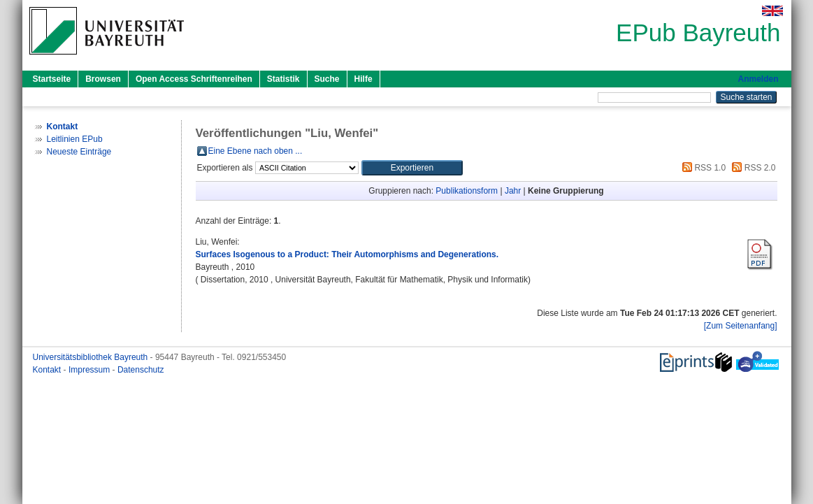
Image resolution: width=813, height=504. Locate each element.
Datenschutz (141, 370)
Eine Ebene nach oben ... (256, 151)
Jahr (513, 191)
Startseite (52, 79)
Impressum (91, 370)
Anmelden (758, 79)
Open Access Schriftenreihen (194, 79)
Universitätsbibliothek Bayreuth (92, 357)
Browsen (103, 79)
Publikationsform (467, 191)
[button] (412, 168)
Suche (327, 79)
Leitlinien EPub (75, 139)
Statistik (283, 79)
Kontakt (48, 370)
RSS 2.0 (751, 168)
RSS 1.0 (702, 168)
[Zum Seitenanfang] (741, 326)
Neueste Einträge (79, 152)
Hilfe (364, 79)
